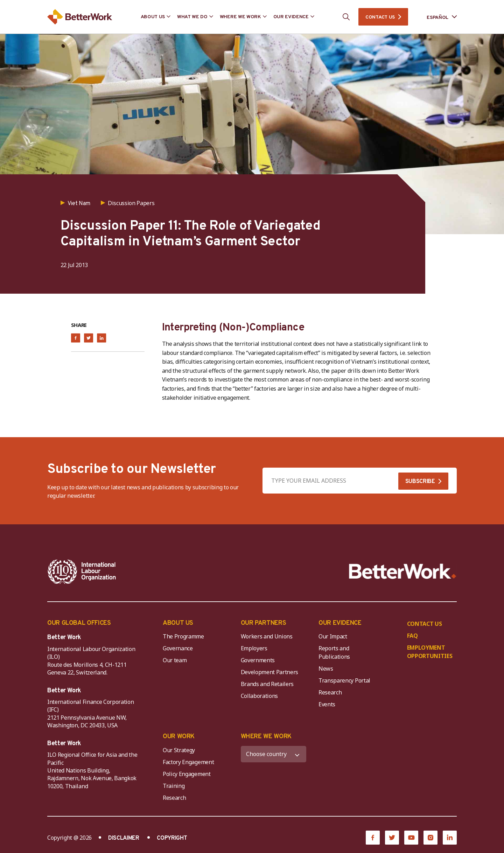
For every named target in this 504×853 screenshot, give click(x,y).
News (326, 669)
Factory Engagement (188, 762)
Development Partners (270, 672)
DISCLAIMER (124, 838)
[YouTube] (411, 838)
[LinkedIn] (450, 838)
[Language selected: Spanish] (437, 17)
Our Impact (333, 636)
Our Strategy (179, 750)
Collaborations (260, 696)
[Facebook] (373, 838)
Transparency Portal (344, 680)
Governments (258, 660)
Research (330, 692)
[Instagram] (430, 838)
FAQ (412, 636)
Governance (178, 648)
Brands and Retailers (267, 684)
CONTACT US (380, 17)
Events (327, 704)
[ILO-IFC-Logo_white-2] (82, 572)
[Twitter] (392, 838)
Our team (175, 660)
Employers (254, 648)
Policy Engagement (188, 774)
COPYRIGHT (172, 838)
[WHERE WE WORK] (274, 754)
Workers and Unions (267, 636)
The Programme (183, 636)
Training (174, 786)
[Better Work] (403, 571)
